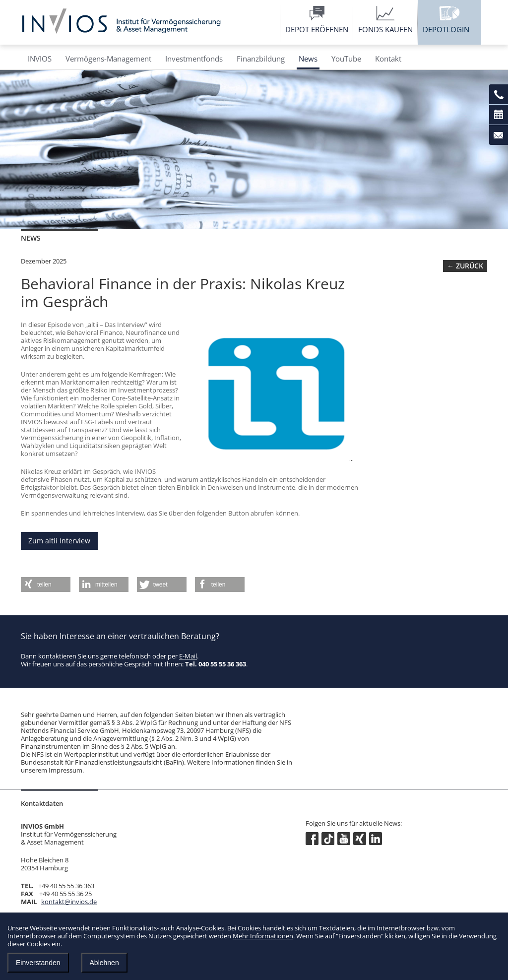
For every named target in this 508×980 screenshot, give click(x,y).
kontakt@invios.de (69, 902)
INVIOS (40, 59)
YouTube (346, 59)
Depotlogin (446, 29)
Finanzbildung (261, 59)
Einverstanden (38, 963)
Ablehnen (104, 963)
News (308, 59)
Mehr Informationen (263, 936)
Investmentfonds (194, 59)
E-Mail (188, 656)
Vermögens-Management (108, 59)
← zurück (465, 266)
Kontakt (388, 59)
